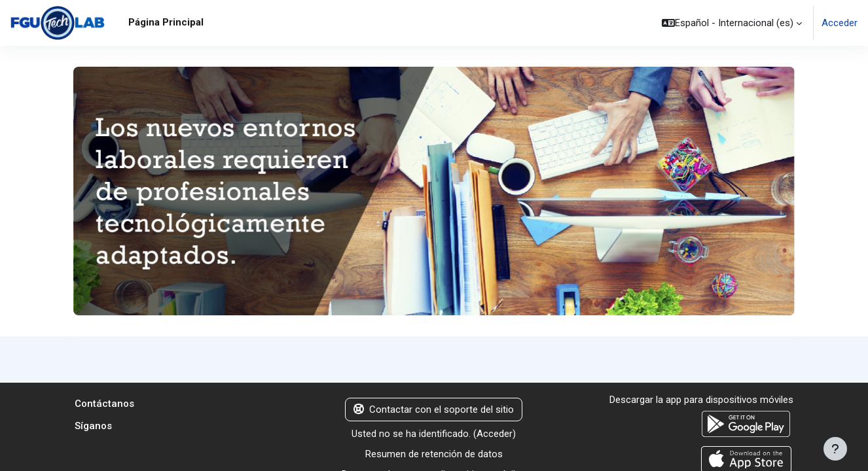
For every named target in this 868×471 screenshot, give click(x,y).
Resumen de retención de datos (434, 455)
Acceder (840, 23)
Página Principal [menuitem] (166, 22)
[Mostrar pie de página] (835, 449)
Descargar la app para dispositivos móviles (701, 400)
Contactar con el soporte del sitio (434, 410)
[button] (732, 23)
